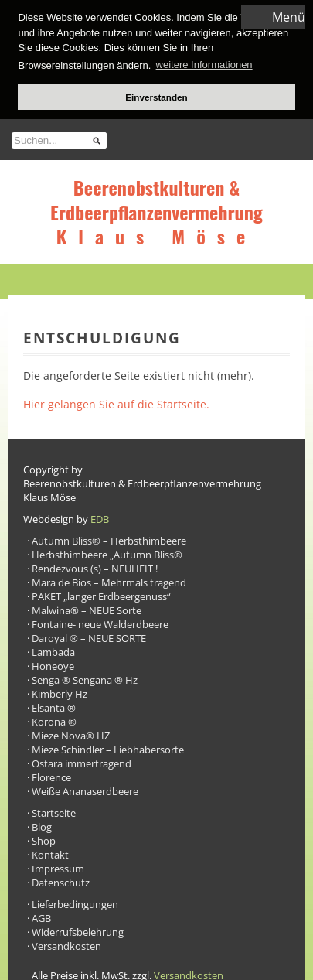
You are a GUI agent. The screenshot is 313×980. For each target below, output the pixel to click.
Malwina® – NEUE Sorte (87, 609)
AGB (41, 917)
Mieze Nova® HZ (71, 734)
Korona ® (54, 720)
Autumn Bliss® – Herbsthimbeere (109, 539)
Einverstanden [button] (156, 97)
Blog (42, 825)
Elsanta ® (54, 706)
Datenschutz (61, 881)
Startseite (54, 811)
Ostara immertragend (82, 762)
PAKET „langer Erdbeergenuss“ (101, 595)
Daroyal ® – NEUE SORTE (89, 637)
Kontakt (50, 853)
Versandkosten (66, 944)
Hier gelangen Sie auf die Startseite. (116, 403)
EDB (100, 517)
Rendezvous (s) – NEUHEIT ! (95, 567)
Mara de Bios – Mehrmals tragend (109, 581)
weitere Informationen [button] (204, 65)
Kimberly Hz (60, 692)
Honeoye (53, 664)
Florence (51, 776)
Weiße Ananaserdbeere (85, 790)
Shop (44, 839)
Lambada (53, 650)
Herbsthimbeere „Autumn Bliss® (107, 553)
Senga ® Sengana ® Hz (85, 678)
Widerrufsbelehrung (78, 930)
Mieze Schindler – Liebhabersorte (108, 748)
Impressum (58, 867)
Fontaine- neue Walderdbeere (100, 623)
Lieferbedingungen (75, 903)
